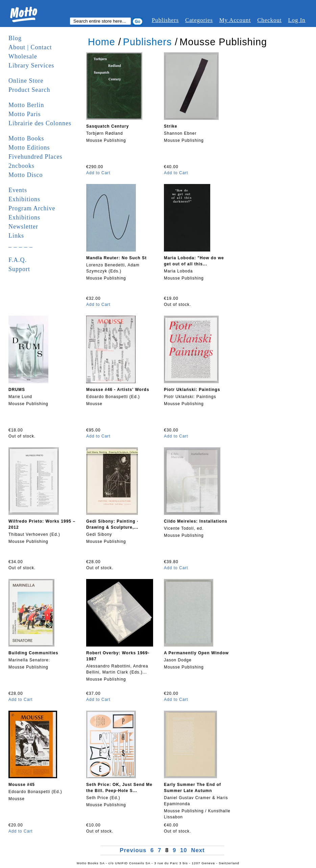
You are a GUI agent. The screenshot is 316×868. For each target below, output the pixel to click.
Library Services (31, 65)
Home (102, 42)
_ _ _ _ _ (21, 245)
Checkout (269, 20)
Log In (297, 20)
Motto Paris (25, 114)
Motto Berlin (26, 105)
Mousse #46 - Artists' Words (118, 390)
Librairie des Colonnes (40, 123)
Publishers (165, 20)
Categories (199, 20)
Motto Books (26, 138)
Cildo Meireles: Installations (196, 521)
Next (198, 850)
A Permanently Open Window (196, 653)
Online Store (26, 81)
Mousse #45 (22, 785)
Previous (134, 850)
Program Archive (32, 208)
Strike (171, 126)
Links (16, 236)
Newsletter (23, 227)
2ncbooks (21, 166)
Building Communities (33, 653)
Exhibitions (24, 199)
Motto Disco (26, 175)
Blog (15, 38)
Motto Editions (29, 148)
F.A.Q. (18, 260)
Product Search (29, 90)
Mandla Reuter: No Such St (116, 258)
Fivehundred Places (35, 157)
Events (18, 190)
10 (184, 850)
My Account (235, 20)
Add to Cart (98, 173)
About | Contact (30, 47)
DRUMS (17, 390)
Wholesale (23, 56)
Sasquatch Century (107, 126)
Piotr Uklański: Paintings (192, 390)
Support (19, 269)
